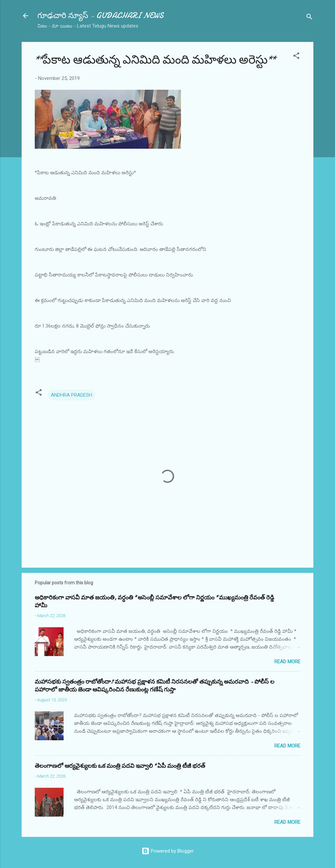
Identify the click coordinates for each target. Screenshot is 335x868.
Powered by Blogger (168, 851)
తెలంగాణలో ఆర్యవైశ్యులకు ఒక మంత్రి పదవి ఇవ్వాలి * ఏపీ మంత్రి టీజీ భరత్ (120, 766)
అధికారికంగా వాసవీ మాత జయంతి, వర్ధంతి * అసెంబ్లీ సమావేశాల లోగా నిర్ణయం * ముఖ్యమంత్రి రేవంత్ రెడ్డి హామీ (154, 602)
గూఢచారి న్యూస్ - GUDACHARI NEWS (100, 16)
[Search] (309, 18)
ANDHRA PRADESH (71, 395)
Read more (287, 662)
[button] (296, 57)
